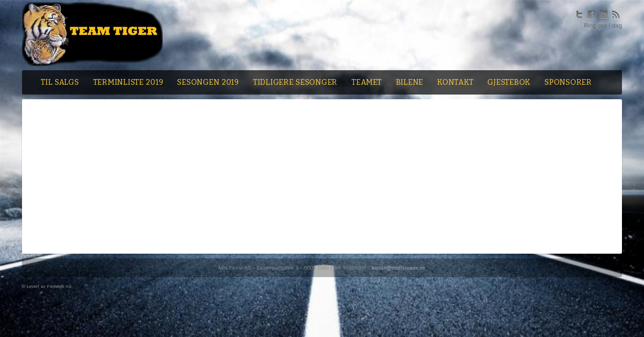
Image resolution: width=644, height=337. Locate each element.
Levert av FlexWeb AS (49, 286)
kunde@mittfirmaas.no (399, 268)
